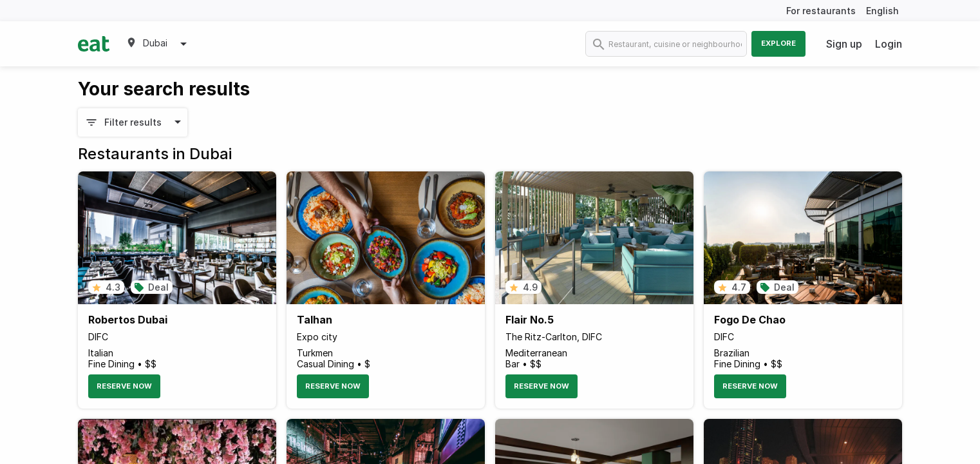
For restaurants (821, 11)
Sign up (844, 44)
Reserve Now (124, 386)
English (882, 11)
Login (889, 44)
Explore (778, 43)
